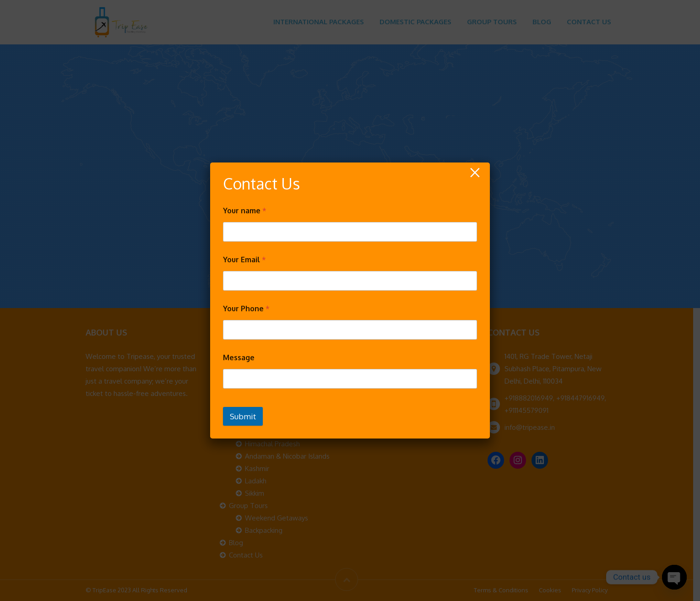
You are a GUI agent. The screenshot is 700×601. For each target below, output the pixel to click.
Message (239, 358)
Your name (245, 211)
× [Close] (475, 173)
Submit (243, 416)
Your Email (244, 260)
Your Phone (246, 309)
